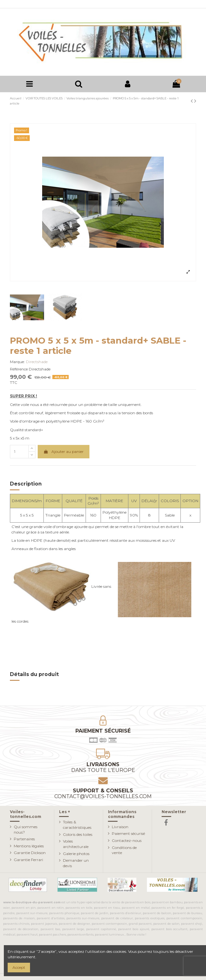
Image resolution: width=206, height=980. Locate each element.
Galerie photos (76, 854)
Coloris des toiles (78, 834)
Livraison (120, 827)
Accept (19, 967)
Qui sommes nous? (26, 829)
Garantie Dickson (30, 853)
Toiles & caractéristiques (77, 825)
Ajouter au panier (63, 451)
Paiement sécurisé (128, 833)
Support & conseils (103, 793)
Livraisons (103, 767)
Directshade (37, 362)
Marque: (17, 362)
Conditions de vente (124, 850)
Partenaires (24, 839)
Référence (19, 369)
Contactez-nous (127, 840)
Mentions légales (29, 846)
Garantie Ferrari (28, 860)
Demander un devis (76, 863)
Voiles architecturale (76, 844)
